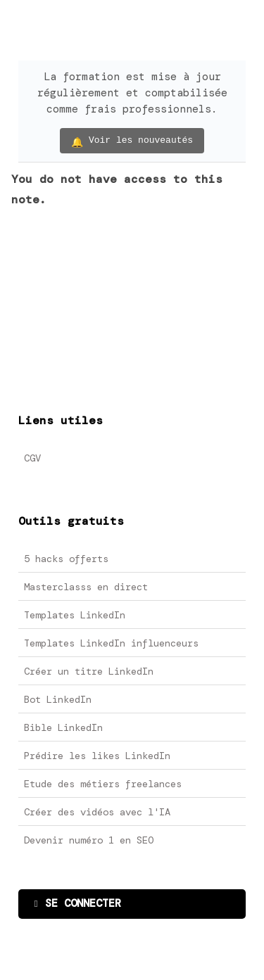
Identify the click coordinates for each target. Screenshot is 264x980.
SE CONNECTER (78, 903)
